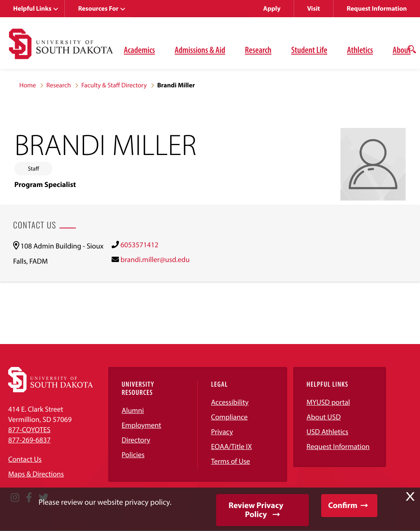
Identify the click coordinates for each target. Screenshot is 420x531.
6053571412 (139, 245)
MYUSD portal (328, 402)
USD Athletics (327, 432)
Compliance (229, 417)
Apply (272, 9)
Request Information (377, 9)
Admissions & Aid (200, 50)
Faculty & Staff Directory (114, 85)
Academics (139, 50)
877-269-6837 (29, 440)
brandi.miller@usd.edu (155, 259)
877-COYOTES (29, 430)
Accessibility (230, 402)
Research (258, 50)
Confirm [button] (343, 505)
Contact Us (25, 459)
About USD (323, 417)
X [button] (410, 497)
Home (28, 85)
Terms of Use (230, 461)
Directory (136, 440)
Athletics (360, 50)
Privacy (222, 432)
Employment (141, 425)
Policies (133, 455)
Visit (314, 9)
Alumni (132, 410)
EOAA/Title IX (231, 446)
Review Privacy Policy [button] (256, 510)
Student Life (309, 50)
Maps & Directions (36, 474)
